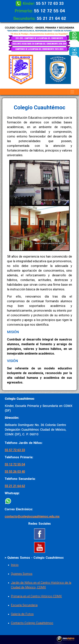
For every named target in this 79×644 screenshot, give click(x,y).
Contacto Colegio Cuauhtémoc (32, 623)
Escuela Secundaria (24, 605)
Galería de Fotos (22, 614)
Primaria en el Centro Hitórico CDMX (36, 596)
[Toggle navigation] (72, 92)
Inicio (15, 565)
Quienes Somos (22, 574)
